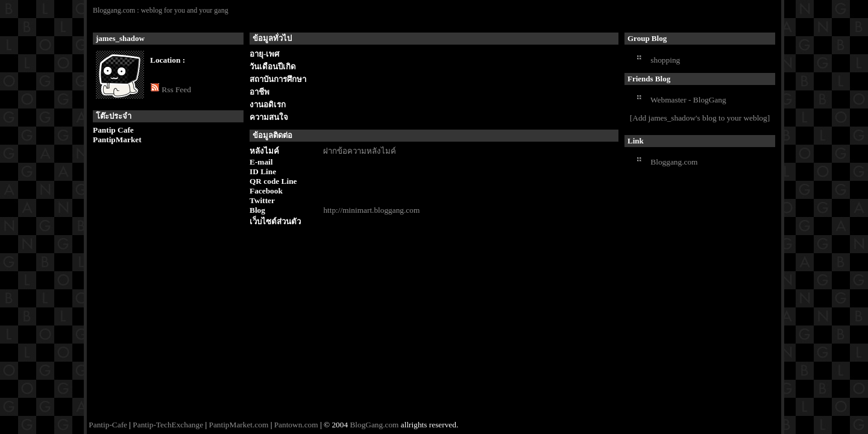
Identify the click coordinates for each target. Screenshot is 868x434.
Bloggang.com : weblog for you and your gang (161, 10)
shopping (665, 60)
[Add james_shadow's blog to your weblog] (700, 118)
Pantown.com (296, 425)
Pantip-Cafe (108, 425)
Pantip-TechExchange (168, 425)
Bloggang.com (674, 162)
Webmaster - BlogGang (688, 100)
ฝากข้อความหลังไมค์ (360, 151)
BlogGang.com (374, 425)
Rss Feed (176, 90)
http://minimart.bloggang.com (371, 210)
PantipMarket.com (238, 425)
